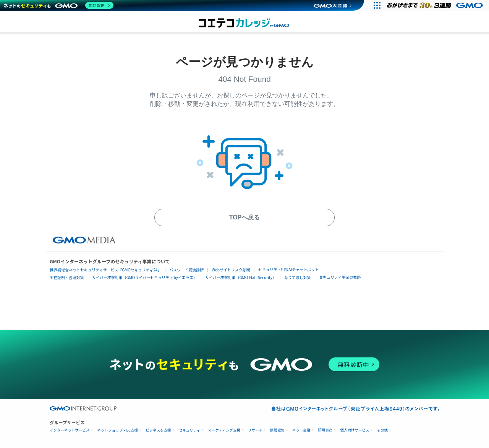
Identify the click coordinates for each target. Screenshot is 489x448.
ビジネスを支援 (158, 430)
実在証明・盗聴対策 (67, 277)
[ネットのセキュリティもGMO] (59, 5)
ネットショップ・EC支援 (118, 430)
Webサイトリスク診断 (231, 270)
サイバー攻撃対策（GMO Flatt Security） (241, 277)
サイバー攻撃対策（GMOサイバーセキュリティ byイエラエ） (145, 277)
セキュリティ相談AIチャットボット (288, 269)
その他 (382, 430)
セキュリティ (189, 430)
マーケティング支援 (224, 430)
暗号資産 (325, 430)
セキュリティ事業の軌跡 (340, 277)
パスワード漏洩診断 (186, 270)
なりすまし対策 (298, 277)
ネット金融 (301, 430)
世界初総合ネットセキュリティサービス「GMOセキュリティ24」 (105, 270)
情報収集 (277, 430)
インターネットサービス (70, 430)
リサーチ (255, 430)
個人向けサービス (355, 430)
